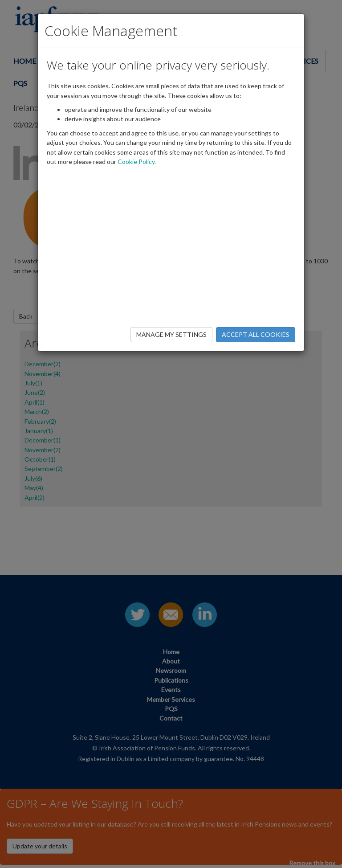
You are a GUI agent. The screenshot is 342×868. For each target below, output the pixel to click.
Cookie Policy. (137, 162)
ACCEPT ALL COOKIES (256, 334)
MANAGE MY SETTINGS (171, 334)
